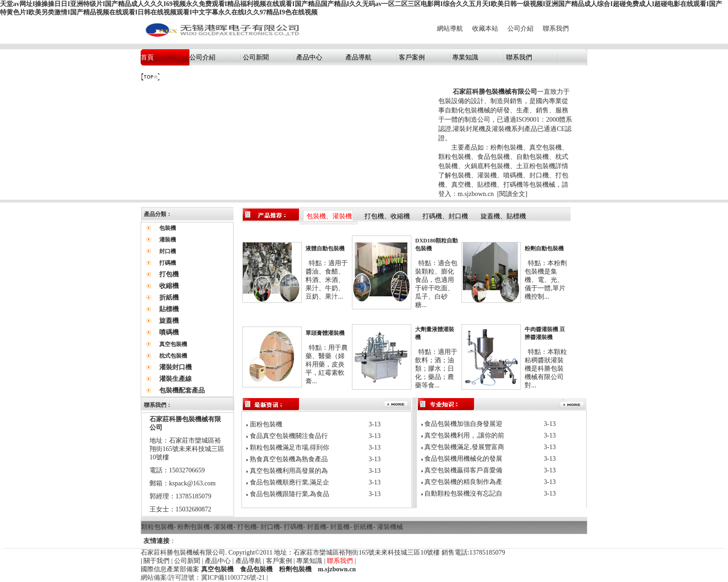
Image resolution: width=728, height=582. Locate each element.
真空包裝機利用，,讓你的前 (464, 435)
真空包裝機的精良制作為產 (463, 482)
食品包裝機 (256, 569)
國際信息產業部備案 (170, 569)
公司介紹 (520, 29)
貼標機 (169, 309)
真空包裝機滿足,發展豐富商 (464, 447)
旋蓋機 (169, 321)
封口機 (270, 527)
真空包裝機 (217, 569)
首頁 (147, 57)
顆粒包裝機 (157, 527)
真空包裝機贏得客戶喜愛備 (463, 470)
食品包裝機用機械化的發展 (463, 459)
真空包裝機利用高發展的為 (289, 471)
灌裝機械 (390, 527)
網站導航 (450, 29)
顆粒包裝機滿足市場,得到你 (290, 448)
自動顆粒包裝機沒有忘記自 (463, 494)
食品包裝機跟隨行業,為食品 (290, 494)
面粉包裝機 (266, 424)
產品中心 (309, 57)
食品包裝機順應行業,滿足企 (290, 482)
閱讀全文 (512, 194)
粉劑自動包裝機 (544, 248)
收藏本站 (485, 29)
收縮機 (169, 286)
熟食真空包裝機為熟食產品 (289, 459)
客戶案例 (412, 57)
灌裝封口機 (175, 367)
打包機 (169, 274)
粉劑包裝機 (194, 527)
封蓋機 (317, 527)
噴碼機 (169, 332)
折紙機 (169, 298)
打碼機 (293, 527)
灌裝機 (223, 527)
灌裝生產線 (175, 379)
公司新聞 (256, 57)
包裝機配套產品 (182, 390)
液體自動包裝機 (325, 248)
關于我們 (156, 561)
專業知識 (465, 57)
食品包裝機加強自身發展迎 (463, 424)
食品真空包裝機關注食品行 (289, 436)
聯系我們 (556, 29)
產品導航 (358, 57)
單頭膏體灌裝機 (325, 333)
